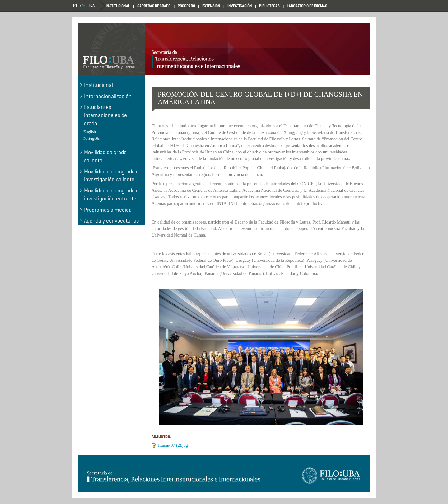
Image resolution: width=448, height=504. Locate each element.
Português (91, 138)
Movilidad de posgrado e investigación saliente (111, 176)
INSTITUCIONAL (118, 6)
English (90, 132)
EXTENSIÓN (211, 6)
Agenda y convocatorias (111, 221)
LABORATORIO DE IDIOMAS (307, 6)
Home (89, 6)
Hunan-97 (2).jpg (173, 445)
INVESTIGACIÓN (240, 6)
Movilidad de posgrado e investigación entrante (111, 195)
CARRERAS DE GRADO (154, 6)
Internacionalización (108, 96)
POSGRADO (186, 6)
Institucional (98, 85)
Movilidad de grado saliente (105, 156)
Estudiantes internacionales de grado (105, 115)
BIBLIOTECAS (269, 6)
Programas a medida (108, 210)
